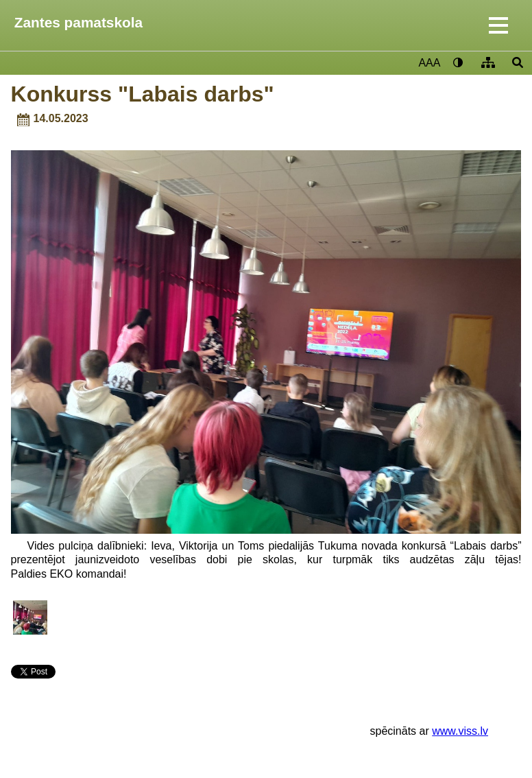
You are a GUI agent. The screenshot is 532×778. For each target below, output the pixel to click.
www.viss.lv (460, 731)
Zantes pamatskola (78, 22)
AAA (429, 63)
